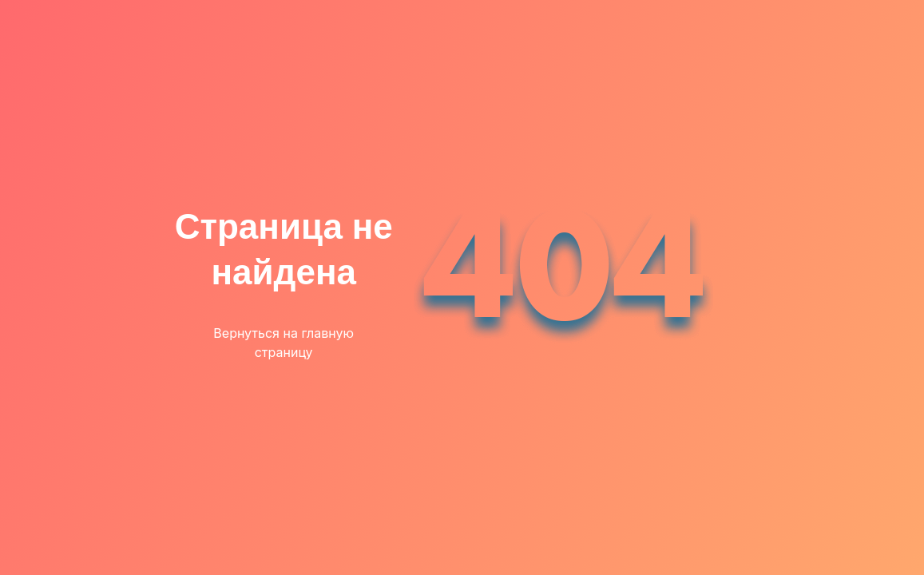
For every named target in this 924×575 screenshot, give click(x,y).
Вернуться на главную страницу (284, 343)
